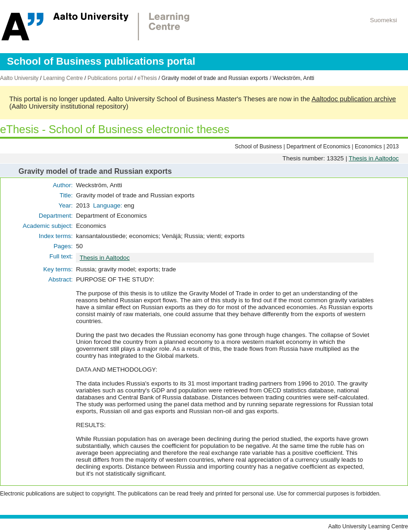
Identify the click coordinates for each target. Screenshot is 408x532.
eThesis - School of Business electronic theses (115, 129)
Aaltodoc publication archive (354, 99)
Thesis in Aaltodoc (374, 158)
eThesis (147, 78)
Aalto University (19, 78)
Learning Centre (63, 78)
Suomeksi (384, 20)
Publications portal (110, 78)
